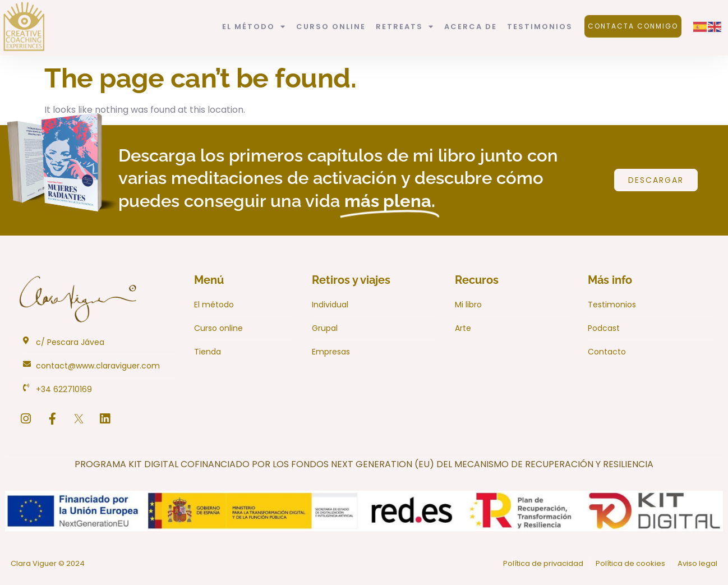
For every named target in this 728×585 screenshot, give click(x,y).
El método (254, 19)
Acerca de (471, 19)
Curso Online (331, 19)
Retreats (405, 19)
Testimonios (540, 19)
